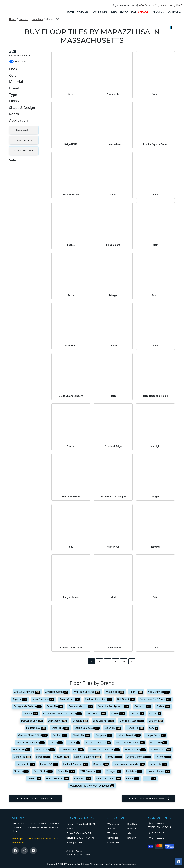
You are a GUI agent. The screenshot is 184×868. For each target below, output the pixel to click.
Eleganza (80, 793)
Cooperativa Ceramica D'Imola (63, 786)
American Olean (57, 764)
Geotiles (60, 807)
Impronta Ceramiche (31, 815)
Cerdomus (143, 779)
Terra (71, 368)
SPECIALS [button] (143, 48)
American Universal (87, 764)
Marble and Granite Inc (104, 822)
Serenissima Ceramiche (129, 836)
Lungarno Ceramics (98, 815)
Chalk (113, 267)
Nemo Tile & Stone (88, 829)
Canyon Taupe (71, 670)
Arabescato (113, 166)
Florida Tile (135, 800)
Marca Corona (135, 822)
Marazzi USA (45, 822)
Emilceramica (36, 800)
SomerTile (67, 844)
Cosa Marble (96, 786)
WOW (151, 851)
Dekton (155, 786)
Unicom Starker (159, 844)
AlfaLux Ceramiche (27, 764)
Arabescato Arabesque (113, 569)
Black (155, 418)
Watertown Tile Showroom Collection (92, 858)
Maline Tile (159, 815)
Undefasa (134, 844)
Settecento (159, 836)
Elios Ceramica (104, 793)
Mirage (113, 368)
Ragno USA (49, 836)
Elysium (156, 793)
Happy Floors (156, 807)
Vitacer (133, 851)
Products (24, 91)
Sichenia (21, 844)
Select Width (23, 202)
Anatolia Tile (115, 764)
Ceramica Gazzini (81, 779)
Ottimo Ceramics (139, 829)
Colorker (31, 786)
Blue (155, 267)
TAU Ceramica (91, 844)
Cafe (155, 720)
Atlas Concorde (43, 771)
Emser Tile (60, 800)
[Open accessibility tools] (178, 862)
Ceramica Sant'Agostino (114, 779)
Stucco (155, 368)
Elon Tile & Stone (132, 793)
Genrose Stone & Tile (33, 807)
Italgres (74, 815)
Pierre (113, 468)
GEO (154, 800)
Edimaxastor (58, 793)
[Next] (132, 734)
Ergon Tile (113, 800)
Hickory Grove (71, 267)
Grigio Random (113, 720)
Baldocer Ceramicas (99, 771)
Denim (113, 418)
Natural (155, 619)
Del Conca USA (32, 793)
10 (123, 734)
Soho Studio (43, 844)
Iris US (56, 815)
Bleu (71, 619)
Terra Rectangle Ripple (155, 468)
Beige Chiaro (113, 317)
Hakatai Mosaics (129, 807)
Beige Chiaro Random (71, 468)
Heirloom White (71, 569)
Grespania (104, 807)
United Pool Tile (57, 851)
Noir (155, 317)
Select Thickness (23, 223)
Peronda (163, 829)
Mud (113, 670)
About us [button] (158, 48)
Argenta (20, 771)
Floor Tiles (37, 91)
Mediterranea (161, 822)
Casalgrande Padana (27, 779)
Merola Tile (22, 829)
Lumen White (113, 217)
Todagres (114, 844)
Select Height (23, 213)
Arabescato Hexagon (71, 720)
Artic (155, 670)
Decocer (137, 786)
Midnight (155, 519)
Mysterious (113, 619)
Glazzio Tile (81, 807)
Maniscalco (22, 822)
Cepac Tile (55, 779)
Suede (155, 166)
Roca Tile (101, 836)
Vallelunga (83, 851)
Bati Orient (126, 771)
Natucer (62, 829)
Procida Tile (26, 836)
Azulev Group (70, 771)
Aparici (136, 764)
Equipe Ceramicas (87, 800)
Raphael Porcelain (76, 836)
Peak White (71, 418)
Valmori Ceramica (109, 851)
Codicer (163, 779)
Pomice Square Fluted (155, 217)
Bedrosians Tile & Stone (155, 771)
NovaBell (114, 829)
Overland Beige (113, 519)
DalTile (118, 786)
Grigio (155, 569)
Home (13, 91)
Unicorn (34, 851)
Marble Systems (72, 822)
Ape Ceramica (159, 764)
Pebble (71, 317)
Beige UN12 (71, 217)
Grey (71, 166)
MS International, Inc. (130, 815)
